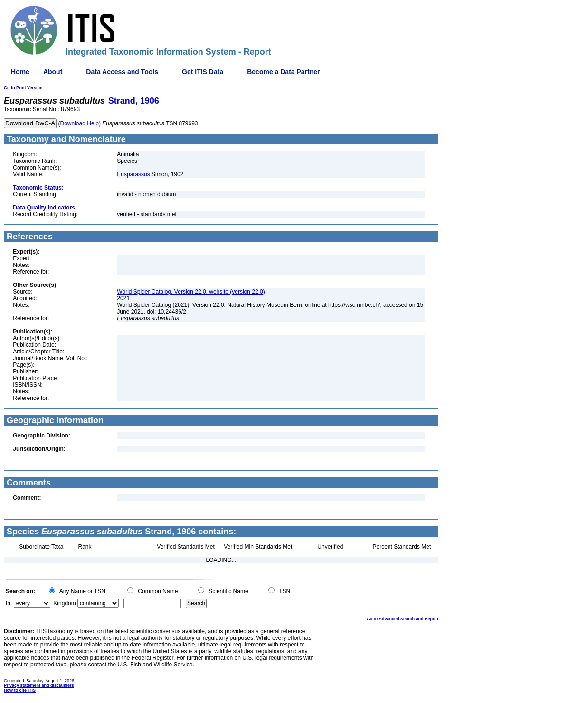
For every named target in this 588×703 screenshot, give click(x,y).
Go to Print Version (23, 88)
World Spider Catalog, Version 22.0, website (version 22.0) (191, 292)
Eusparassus (133, 174)
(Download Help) (80, 123)
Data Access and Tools (122, 72)
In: (9, 603)
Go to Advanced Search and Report (403, 619)
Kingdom (64, 603)
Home (20, 72)
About (53, 72)
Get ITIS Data (203, 72)
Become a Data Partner (283, 72)
